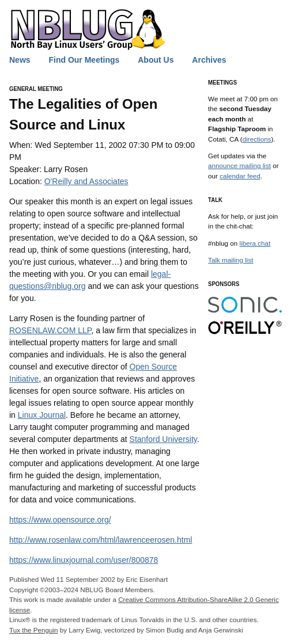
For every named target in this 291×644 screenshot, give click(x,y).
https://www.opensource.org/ (60, 520)
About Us (156, 60)
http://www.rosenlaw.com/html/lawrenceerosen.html (101, 540)
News (20, 60)
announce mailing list (239, 165)
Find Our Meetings (84, 60)
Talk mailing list (230, 260)
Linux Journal (42, 415)
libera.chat (255, 243)
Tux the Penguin (33, 630)
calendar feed (240, 176)
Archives (209, 60)
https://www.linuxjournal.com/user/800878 (84, 560)
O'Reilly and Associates (86, 181)
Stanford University (163, 439)
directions (257, 139)
